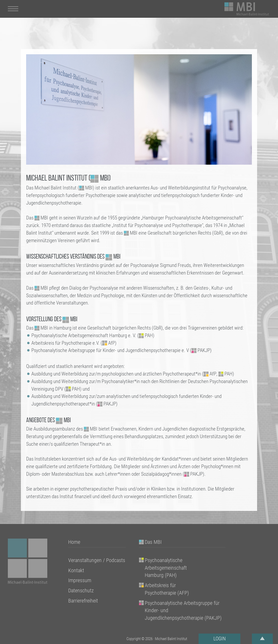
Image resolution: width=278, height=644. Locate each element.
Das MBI (153, 542)
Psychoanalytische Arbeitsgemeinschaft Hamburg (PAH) (166, 568)
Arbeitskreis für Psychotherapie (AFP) (167, 589)
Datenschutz (81, 591)
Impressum (80, 580)
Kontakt (76, 570)
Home (74, 542)
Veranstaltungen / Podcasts (97, 560)
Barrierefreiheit (83, 601)
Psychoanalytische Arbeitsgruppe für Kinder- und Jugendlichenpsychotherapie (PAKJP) (183, 611)
